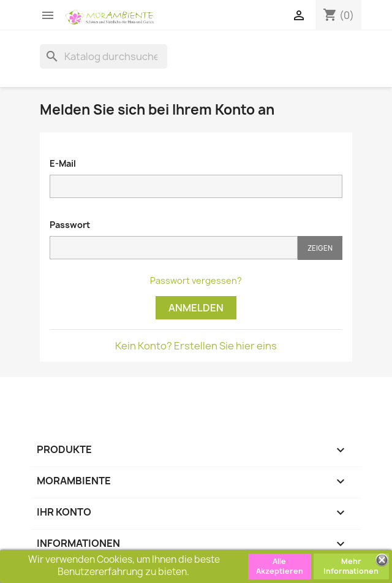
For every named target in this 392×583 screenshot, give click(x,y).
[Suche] (104, 56)
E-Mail (63, 163)
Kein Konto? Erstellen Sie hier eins (196, 346)
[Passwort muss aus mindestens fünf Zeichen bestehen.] (174, 248)
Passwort (70, 225)
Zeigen (320, 248)
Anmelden (196, 308)
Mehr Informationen (351, 566)
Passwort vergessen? (196, 280)
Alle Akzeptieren (280, 566)
